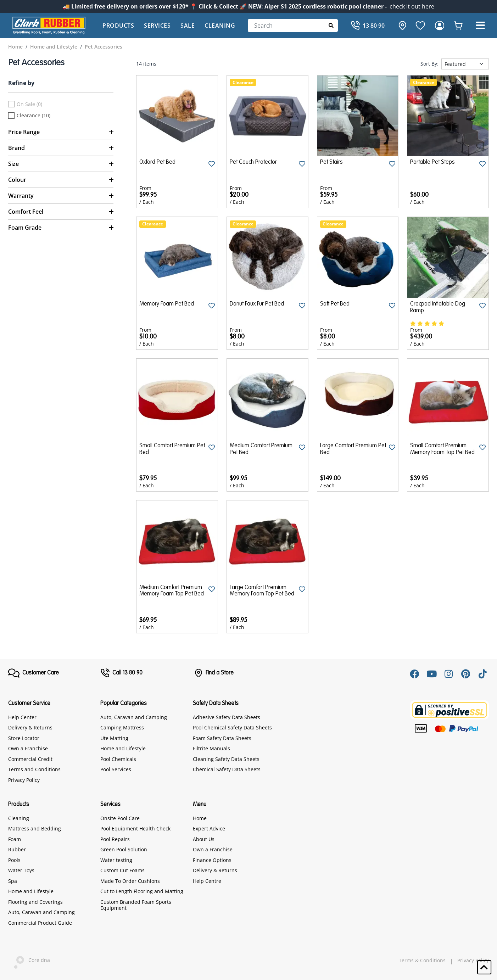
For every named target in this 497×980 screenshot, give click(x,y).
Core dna (29, 961)
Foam (15, 839)
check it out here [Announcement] (412, 6)
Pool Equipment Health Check (135, 828)
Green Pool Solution (124, 849)
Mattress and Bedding (35, 828)
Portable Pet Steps (432, 162)
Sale (188, 26)
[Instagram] (448, 674)
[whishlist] (458, 26)
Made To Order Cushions (130, 881)
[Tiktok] (482, 674)
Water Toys (21, 870)
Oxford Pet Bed (157, 162)
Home (200, 818)
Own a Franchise (28, 748)
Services (157, 26)
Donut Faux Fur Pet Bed (257, 304)
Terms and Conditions (34, 769)
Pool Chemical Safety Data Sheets (232, 727)
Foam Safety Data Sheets (222, 738)
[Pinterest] (465, 674)
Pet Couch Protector (253, 162)
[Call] (368, 26)
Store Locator (24, 738)
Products (118, 26)
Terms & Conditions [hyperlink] (422, 961)
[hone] (401, 26)
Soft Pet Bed (335, 304)
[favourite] (420, 26)
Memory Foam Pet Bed (167, 304)
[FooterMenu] (33, 673)
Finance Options (212, 860)
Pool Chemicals (118, 759)
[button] (480, 26)
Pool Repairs (115, 839)
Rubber (17, 849)
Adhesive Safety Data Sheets (227, 717)
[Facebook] (414, 674)
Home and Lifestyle (123, 748)
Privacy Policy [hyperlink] (473, 961)
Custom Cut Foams (122, 870)
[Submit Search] (331, 25)
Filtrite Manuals (211, 748)
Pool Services (116, 769)
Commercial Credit (30, 759)
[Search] (293, 26)
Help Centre (207, 881)
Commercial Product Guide (40, 923)
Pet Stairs (331, 162)
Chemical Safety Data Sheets (227, 769)
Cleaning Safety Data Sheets (226, 759)
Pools (14, 860)
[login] (440, 26)
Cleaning (220, 26)
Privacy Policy (24, 780)
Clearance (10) (33, 116)
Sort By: (429, 64)
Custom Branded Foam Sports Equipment (136, 905)
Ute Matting (114, 738)
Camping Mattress (122, 727)
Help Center (22, 717)
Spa (13, 881)
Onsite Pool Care (120, 818)
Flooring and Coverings (35, 902)
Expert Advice (209, 828)
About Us (204, 839)
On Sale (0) (29, 104)
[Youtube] (431, 674)
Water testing (116, 860)
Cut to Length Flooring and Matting (142, 891)
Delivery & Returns (30, 727)
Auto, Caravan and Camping (134, 717)
